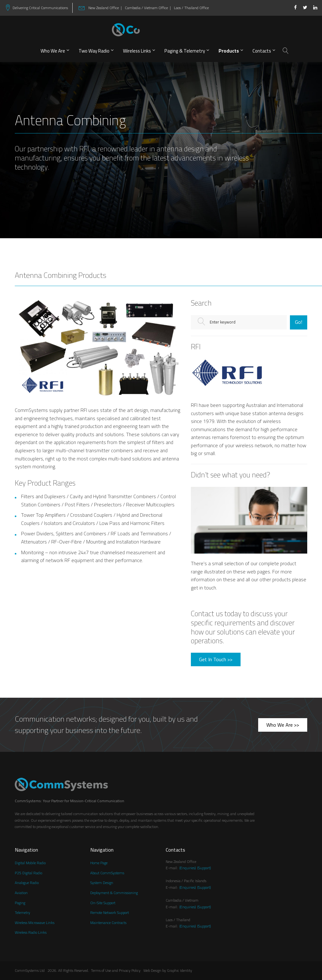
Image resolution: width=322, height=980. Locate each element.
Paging (20, 903)
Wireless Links (137, 51)
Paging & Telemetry (185, 51)
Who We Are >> (283, 725)
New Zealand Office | (104, 8)
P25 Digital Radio (28, 873)
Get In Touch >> (216, 659)
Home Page (99, 863)
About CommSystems (107, 873)
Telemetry (22, 913)
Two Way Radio (94, 51)
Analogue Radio (27, 883)
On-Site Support (103, 903)
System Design (102, 883)
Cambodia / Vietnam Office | (148, 8)
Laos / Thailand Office (191, 8)
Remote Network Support (110, 913)
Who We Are (53, 51)
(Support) (204, 868)
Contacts (262, 51)
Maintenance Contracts (108, 923)
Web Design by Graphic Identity (168, 971)
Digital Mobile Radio (30, 863)
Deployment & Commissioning (114, 893)
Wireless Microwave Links (35, 923)
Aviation (21, 893)
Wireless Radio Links (31, 933)
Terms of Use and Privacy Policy (117, 971)
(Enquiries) (188, 868)
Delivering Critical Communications (40, 8)
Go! (299, 322)
